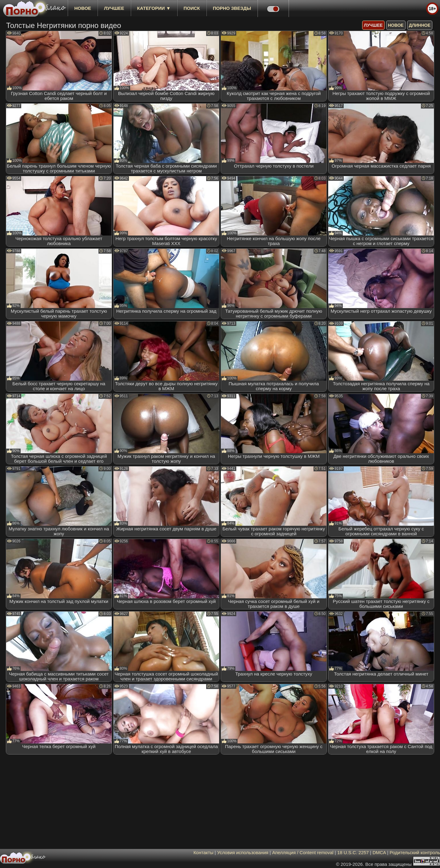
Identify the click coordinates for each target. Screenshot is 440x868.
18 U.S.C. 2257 (353, 852)
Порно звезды (232, 8)
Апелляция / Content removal (303, 852)
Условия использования (243, 852)
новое (83, 8)
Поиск (192, 8)
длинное (420, 25)
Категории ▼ (154, 8)
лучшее (114, 8)
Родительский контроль (415, 852)
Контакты (204, 852)
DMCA (379, 852)
